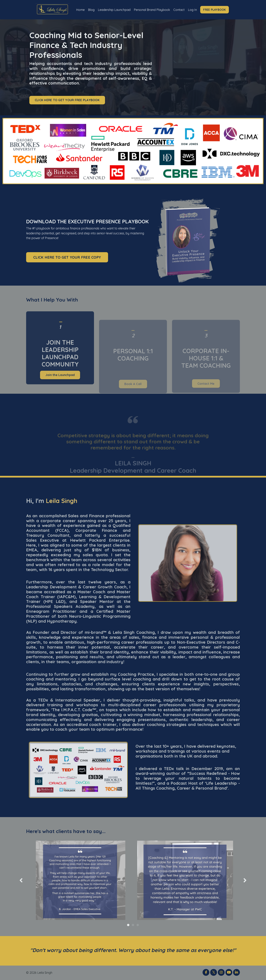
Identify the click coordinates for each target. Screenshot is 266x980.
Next (245, 880)
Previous (21, 880)
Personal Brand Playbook (152, 10)
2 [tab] (133, 925)
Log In (193, 10)
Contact (179, 10)
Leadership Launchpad (114, 10)
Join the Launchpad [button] (60, 389)
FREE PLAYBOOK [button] (215, 10)
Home (80, 10)
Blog (91, 10)
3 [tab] (138, 925)
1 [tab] (128, 925)
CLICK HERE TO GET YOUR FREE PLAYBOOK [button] (67, 100)
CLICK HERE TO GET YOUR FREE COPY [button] (67, 257)
